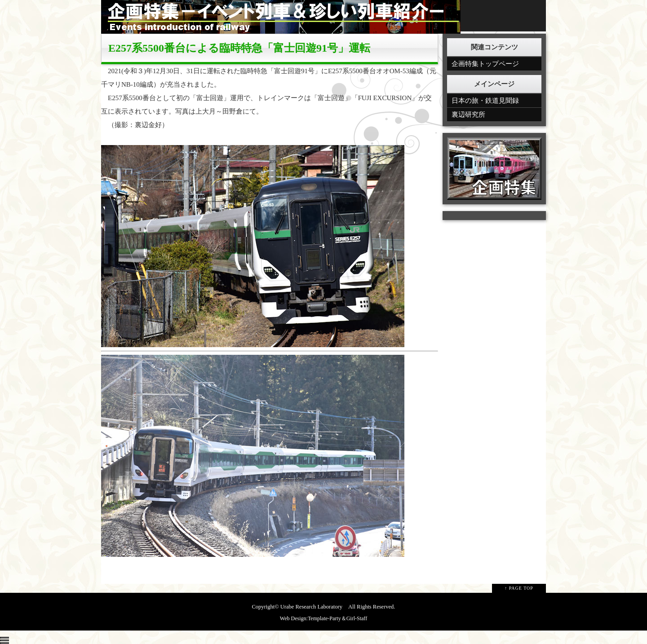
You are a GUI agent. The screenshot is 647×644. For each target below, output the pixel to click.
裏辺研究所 (468, 115)
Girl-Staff (357, 618)
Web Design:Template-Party (310, 618)
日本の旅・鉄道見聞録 (485, 101)
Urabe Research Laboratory (311, 607)
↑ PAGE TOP (519, 588)
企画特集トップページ (485, 64)
